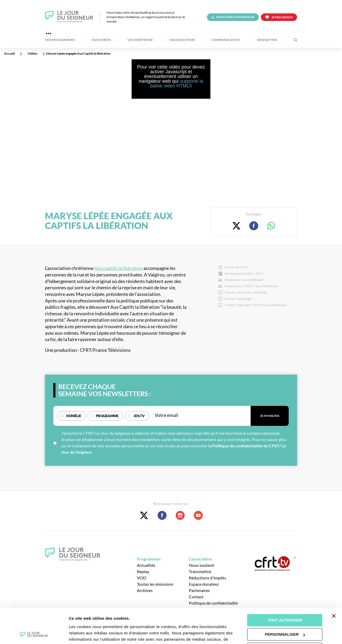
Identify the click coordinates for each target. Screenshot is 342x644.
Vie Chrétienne (140, 40)
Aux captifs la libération (118, 268)
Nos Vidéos (101, 40)
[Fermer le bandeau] (334, 583)
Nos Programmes (60, 40)
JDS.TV (139, 416)
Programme (107, 416)
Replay (143, 571)
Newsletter (267, 40)
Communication (226, 40)
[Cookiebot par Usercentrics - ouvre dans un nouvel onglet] (34, 634)
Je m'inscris (270, 416)
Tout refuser (285, 616)
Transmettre (200, 571)
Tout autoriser (285, 587)
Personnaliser (285, 602)
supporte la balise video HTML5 (177, 83)
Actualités (146, 565)
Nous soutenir (182, 40)
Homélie (74, 416)
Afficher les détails (87, 634)
